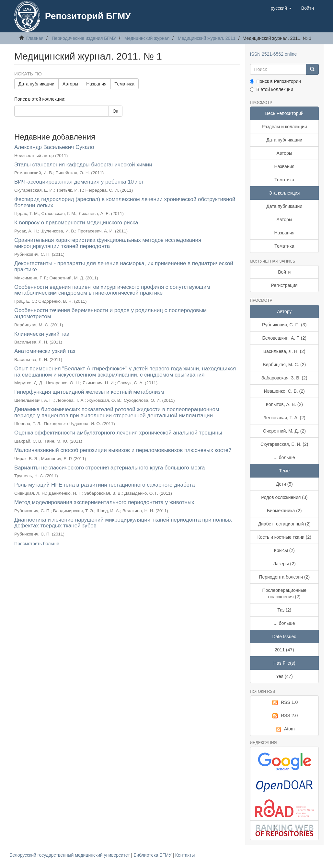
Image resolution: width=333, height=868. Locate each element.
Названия (96, 84)
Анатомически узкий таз (45, 351)
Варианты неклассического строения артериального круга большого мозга (110, 468)
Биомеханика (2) (284, 511)
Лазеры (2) (284, 564)
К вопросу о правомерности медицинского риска (76, 223)
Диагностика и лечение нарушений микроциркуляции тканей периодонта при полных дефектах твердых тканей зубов (123, 523)
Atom (284, 729)
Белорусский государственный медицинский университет (70, 855)
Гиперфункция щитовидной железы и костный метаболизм (89, 392)
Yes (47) (284, 676)
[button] (281, 8)
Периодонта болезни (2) (284, 577)
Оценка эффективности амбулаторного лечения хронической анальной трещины (118, 433)
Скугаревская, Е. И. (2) (284, 444)
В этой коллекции (272, 89)
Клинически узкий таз (42, 334)
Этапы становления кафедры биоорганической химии (83, 165)
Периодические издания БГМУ (84, 38)
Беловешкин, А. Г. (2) (284, 338)
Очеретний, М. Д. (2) (284, 431)
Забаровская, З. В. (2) (284, 378)
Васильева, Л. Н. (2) (284, 351)
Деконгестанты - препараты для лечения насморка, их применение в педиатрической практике (124, 266)
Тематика (125, 84)
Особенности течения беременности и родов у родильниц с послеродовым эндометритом (110, 313)
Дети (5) (284, 484)
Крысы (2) (284, 550)
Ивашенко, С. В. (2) (284, 391)
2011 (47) (284, 650)
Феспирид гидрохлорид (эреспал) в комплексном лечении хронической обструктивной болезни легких (125, 202)
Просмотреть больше (37, 544)
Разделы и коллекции (284, 127)
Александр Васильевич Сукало (54, 147)
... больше (284, 457)
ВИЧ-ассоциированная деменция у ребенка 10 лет (79, 182)
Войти (284, 272)
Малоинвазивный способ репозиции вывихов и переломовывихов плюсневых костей (123, 450)
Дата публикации (36, 84)
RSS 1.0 (284, 703)
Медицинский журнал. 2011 (207, 38)
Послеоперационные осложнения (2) (284, 593)
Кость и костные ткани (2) (284, 537)
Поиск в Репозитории (276, 81)
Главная (35, 38)
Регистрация (284, 285)
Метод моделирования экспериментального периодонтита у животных (104, 502)
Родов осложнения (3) (284, 497)
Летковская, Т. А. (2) (284, 418)
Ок (115, 111)
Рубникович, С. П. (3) (284, 325)
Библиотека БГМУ (153, 855)
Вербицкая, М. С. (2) (284, 365)
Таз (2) (284, 610)
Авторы (70, 84)
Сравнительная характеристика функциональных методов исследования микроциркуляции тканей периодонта (108, 243)
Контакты (185, 855)
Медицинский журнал (147, 38)
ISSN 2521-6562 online (274, 54)
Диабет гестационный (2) (284, 524)
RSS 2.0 (284, 716)
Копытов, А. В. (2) (284, 404)
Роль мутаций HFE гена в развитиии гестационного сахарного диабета (105, 485)
